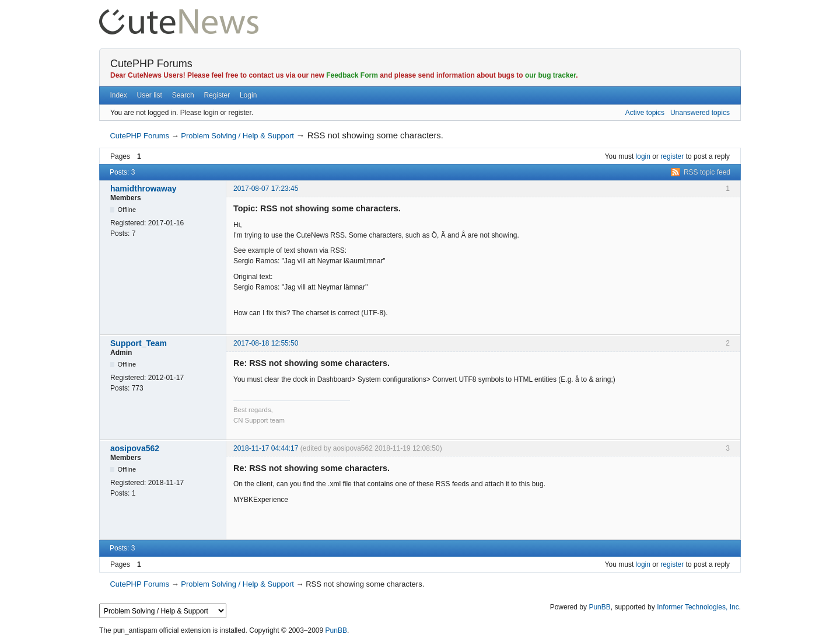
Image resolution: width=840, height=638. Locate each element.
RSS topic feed (707, 172)
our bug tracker (550, 75)
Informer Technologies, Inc (698, 607)
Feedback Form (352, 75)
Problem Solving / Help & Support (237, 136)
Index (118, 95)
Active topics (645, 113)
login (643, 156)
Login (248, 95)
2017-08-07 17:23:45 (266, 189)
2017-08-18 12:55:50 (266, 343)
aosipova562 (135, 448)
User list (150, 95)
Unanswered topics (700, 113)
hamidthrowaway (143, 189)
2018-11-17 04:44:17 (266, 448)
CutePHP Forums (151, 64)
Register (217, 95)
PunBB (599, 607)
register (672, 156)
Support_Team (139, 343)
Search (183, 95)
